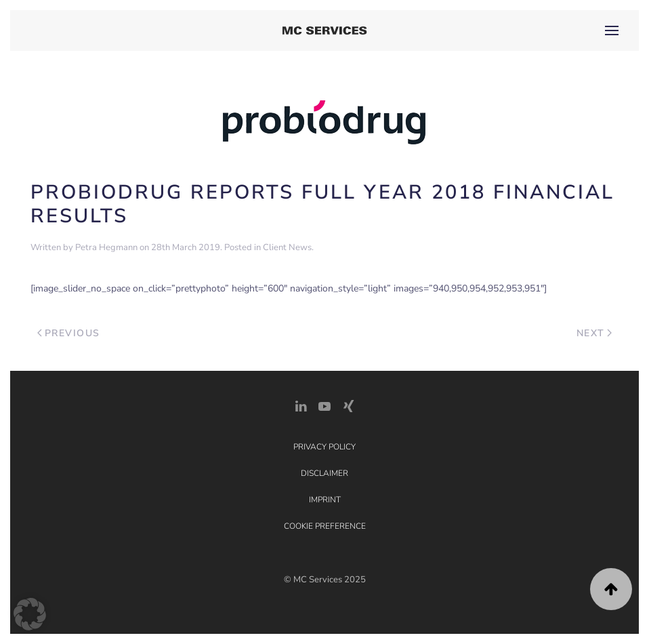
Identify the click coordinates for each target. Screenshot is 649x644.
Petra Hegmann (106, 247)
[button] (612, 31)
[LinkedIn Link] (301, 405)
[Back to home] (325, 31)
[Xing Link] (348, 405)
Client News (287, 247)
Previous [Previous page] (69, 333)
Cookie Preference (325, 526)
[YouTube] (324, 405)
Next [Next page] (594, 333)
